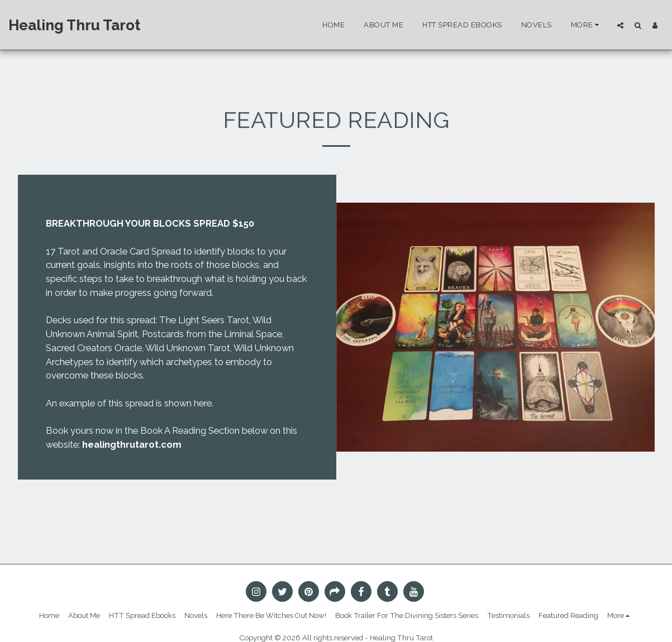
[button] (620, 25)
